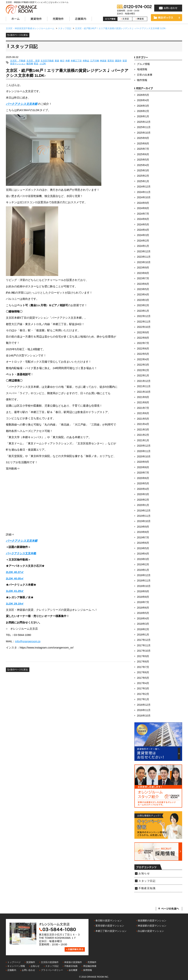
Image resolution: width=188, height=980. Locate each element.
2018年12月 (144, 575)
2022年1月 (143, 376)
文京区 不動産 (18, 61)
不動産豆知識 (147, 888)
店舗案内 (12, 970)
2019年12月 (144, 511)
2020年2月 (143, 500)
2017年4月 (143, 683)
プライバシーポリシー (52, 970)
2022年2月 (143, 370)
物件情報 (142, 80)
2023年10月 (144, 262)
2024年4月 (143, 230)
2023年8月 (143, 273)
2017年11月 (144, 645)
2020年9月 (143, 462)
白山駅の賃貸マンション (151, 931)
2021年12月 (144, 381)
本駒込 (86, 61)
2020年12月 (144, 446)
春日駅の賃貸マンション (109, 921)
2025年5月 (143, 160)
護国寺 (118, 61)
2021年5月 (143, 419)
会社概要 (73, 970)
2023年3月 (143, 300)
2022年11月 (144, 322)
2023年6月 (143, 284)
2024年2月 (143, 241)
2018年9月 (143, 591)
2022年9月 (143, 332)
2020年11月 (144, 451)
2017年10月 (144, 651)
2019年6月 (143, 543)
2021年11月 (144, 386)
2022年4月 (143, 359)
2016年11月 (144, 710)
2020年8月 (143, 467)
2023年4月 (143, 295)
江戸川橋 (95, 61)
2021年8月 (143, 402)
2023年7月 (143, 278)
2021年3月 (143, 430)
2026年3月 (143, 106)
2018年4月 (143, 619)
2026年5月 (143, 95)
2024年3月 (143, 235)
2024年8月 (143, 208)
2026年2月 (143, 111)
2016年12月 (144, 705)
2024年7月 (143, 214)
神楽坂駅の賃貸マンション (152, 926)
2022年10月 (144, 327)
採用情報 (88, 970)
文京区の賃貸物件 (50, 962)
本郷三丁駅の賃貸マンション (111, 931)
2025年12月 (144, 122)
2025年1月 (143, 181)
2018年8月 (143, 597)
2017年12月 (144, 640)
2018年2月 (143, 629)
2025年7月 (143, 149)
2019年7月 (143, 538)
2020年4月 (143, 489)
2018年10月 (144, 586)
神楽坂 (103, 61)
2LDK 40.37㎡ (15, 572)
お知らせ (144, 873)
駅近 (36, 64)
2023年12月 (144, 252)
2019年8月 (143, 532)
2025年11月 (144, 127)
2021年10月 (144, 392)
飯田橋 (30, 64)
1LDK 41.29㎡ (15, 591)
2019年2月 (143, 564)
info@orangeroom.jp (28, 641)
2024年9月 (143, 203)
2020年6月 (143, 478)
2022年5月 (143, 354)
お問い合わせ (28, 970)
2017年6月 (143, 672)
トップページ (14, 962)
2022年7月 (143, 343)
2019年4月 (143, 554)
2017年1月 (143, 699)
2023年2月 (143, 305)
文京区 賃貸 (33, 61)
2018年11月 (144, 581)
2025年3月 (143, 171)
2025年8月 (143, 144)
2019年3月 (143, 559)
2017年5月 (143, 678)
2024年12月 (144, 187)
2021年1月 (143, 440)
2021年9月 (143, 397)
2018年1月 (143, 635)
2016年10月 (144, 716)
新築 (57, 61)
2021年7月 (143, 408)
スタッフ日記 (147, 881)
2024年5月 (143, 225)
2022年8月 (143, 338)
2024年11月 (144, 192)
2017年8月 (143, 662)
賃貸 (125, 61)
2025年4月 (143, 165)
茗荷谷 (111, 61)
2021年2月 (143, 435)
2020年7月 (143, 473)
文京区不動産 (47, 61)
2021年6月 (143, 413)
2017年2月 (143, 694)
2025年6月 (143, 154)
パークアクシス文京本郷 (22, 104)
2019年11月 (144, 516)
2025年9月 (143, 138)
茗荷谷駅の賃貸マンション (110, 926)
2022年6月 (143, 349)
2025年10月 (144, 133)
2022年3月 (143, 365)
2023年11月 (144, 257)
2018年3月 (143, 624)
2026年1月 (143, 116)
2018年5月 (143, 613)
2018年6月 (143, 608)
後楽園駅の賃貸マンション (152, 921)
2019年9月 (143, 527)
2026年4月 (143, 100)
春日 (62, 61)
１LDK (43, 64)
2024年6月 (143, 219)
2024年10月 (144, 197)
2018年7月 (143, 602)
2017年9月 (143, 656)
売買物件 (92, 962)
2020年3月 (143, 494)
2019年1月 (143, 570)
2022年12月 (144, 316)
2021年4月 (143, 424)
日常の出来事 (145, 75)
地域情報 (142, 69)
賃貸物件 (31, 962)
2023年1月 (143, 311)
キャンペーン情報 (16, 966)
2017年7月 (143, 667)
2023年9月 (143, 268)
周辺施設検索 (90, 966)
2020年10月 (144, 457)
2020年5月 (143, 483)
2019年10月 (144, 521)
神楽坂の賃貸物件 (73, 962)
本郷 (68, 61)
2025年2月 (143, 176)
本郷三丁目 (76, 61)
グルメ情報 (143, 64)
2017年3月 (143, 689)
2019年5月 (143, 548)
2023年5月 (143, 289)
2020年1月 (143, 505)
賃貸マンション (18, 64)
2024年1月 (143, 246)
